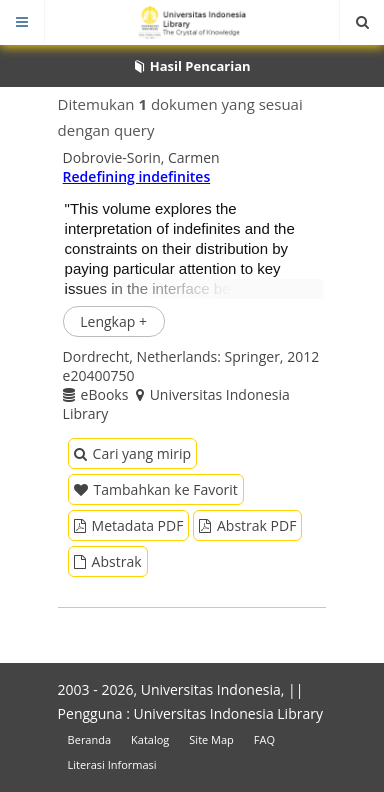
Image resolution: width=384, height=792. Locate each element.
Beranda (89, 739)
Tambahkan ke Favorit (156, 489)
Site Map (211, 739)
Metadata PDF (129, 525)
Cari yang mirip (132, 453)
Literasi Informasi (112, 764)
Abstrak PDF (247, 525)
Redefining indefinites (137, 176)
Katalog (150, 739)
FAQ (264, 739)
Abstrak (108, 561)
